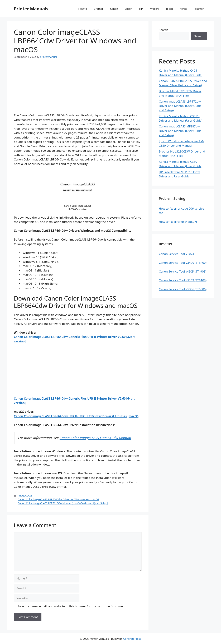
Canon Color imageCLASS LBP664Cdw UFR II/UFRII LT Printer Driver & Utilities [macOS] (77, 416)
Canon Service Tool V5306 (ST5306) (183, 289)
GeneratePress (132, 639)
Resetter (199, 9)
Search (164, 30)
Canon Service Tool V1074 (176, 254)
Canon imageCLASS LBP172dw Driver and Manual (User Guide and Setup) (180, 106)
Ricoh (169, 9)
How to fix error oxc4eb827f (178, 222)
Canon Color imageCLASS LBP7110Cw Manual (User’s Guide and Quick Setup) (63, 503)
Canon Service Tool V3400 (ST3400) (183, 263)
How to (83, 9)
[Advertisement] (78, 89)
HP (141, 9)
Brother (99, 9)
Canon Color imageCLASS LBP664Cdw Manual (95, 438)
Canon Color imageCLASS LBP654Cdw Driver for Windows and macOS (58, 499)
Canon (114, 9)
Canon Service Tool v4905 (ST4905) (183, 271)
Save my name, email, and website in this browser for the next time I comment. (72, 606)
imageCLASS (25, 496)
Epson (129, 9)
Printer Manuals (31, 9)
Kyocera (154, 9)
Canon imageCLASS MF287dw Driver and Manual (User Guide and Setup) (180, 131)
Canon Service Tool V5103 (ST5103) (183, 280)
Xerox (183, 9)
